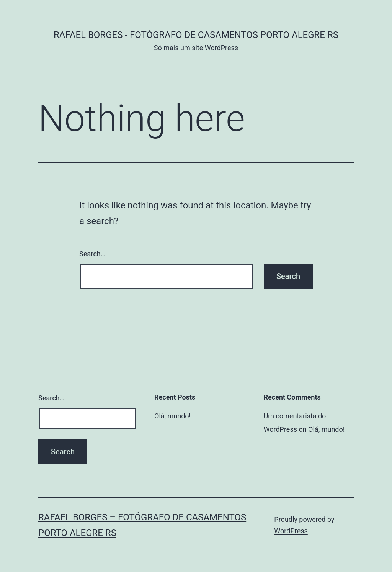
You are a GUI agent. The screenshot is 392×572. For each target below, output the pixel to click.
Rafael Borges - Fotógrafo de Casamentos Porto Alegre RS (196, 35)
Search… (92, 254)
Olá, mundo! (172, 416)
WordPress (291, 531)
